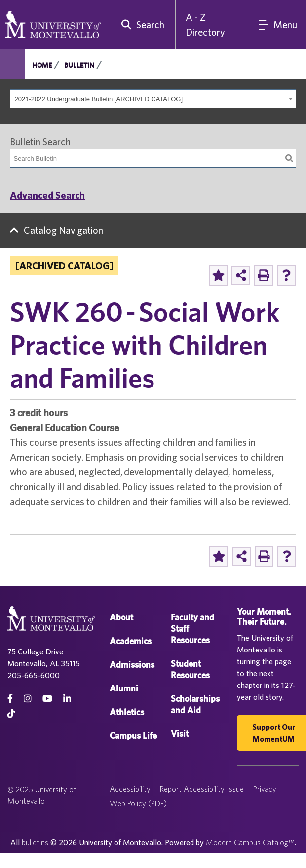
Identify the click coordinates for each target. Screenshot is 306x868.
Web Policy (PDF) (138, 803)
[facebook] (10, 699)
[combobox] (153, 99)
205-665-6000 (34, 675)
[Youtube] (47, 699)
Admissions (132, 665)
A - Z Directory (205, 24)
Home (42, 65)
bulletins (35, 842)
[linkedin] (67, 699)
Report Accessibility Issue (202, 789)
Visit (180, 734)
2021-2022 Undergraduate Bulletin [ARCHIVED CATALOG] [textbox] (99, 99)
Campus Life (133, 736)
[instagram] (28, 699)
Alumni (124, 688)
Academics (131, 641)
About (121, 617)
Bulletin (79, 65)
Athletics (127, 712)
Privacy (265, 789)
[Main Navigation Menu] (280, 25)
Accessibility (130, 789)
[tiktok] (11, 713)
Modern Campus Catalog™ (250, 842)
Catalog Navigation (63, 230)
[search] (141, 25)
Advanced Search (47, 195)
